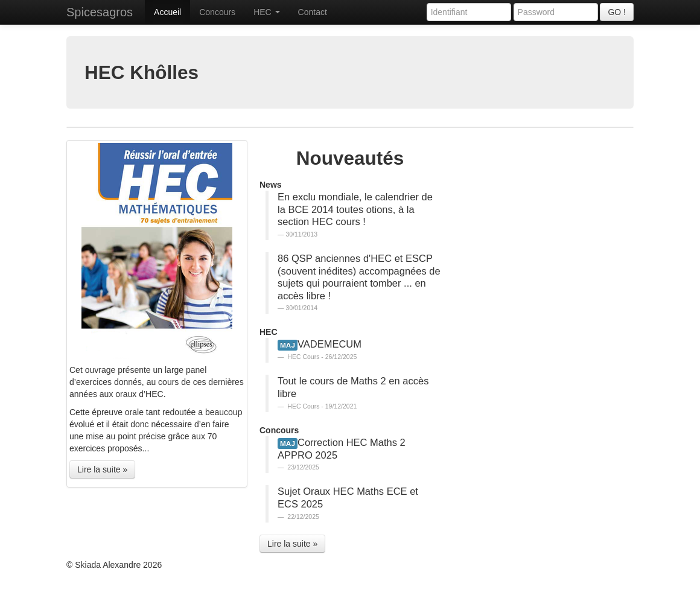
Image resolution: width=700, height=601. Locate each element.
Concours (217, 12)
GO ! (617, 12)
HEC (266, 12)
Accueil (167, 12)
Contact (313, 12)
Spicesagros (100, 12)
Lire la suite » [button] (102, 469)
